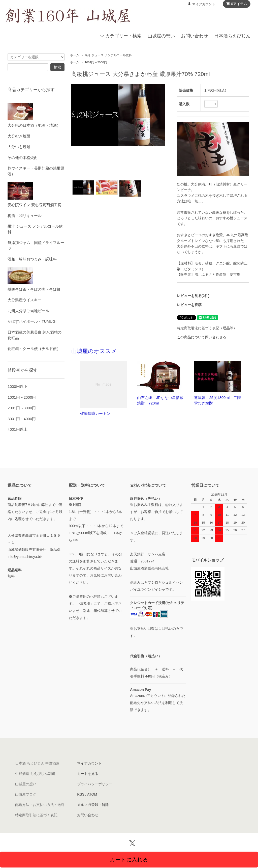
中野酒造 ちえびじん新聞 (35, 774)
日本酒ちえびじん (232, 36)
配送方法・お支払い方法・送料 (40, 805)
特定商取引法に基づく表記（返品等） (207, 328)
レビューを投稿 (189, 305)
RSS (81, 794)
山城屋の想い (161, 36)
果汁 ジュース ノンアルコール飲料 (108, 55)
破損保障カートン (95, 413)
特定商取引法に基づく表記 (36, 815)
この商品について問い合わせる (202, 337)
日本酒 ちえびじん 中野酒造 (37, 763)
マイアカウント (204, 4)
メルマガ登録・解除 (93, 805)
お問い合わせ (195, 36)
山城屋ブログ (26, 794)
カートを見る (88, 774)
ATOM (92, 794)
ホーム (75, 55)
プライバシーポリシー (95, 784)
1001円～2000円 (96, 62)
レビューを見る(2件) (193, 296)
